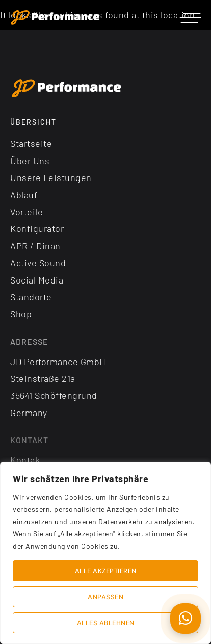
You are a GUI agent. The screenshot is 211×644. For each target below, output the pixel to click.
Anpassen (106, 597)
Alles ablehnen (106, 623)
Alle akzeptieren (106, 571)
